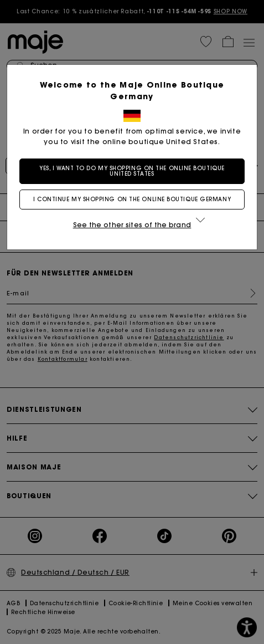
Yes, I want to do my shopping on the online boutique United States (132, 171)
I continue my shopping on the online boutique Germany (132, 199)
